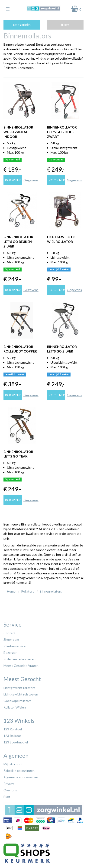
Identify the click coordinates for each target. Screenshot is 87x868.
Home (11, 591)
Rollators (28, 591)
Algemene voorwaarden (21, 777)
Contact (10, 633)
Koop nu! (13, 180)
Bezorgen (10, 653)
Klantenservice (14, 646)
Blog (7, 797)
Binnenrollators (51, 591)
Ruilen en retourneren (19, 659)
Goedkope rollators (18, 701)
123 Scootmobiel (16, 742)
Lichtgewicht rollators (19, 688)
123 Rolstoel (13, 729)
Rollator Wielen (15, 707)
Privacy (9, 784)
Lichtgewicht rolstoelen (21, 694)
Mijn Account (13, 764)
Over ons (10, 790)
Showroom (11, 639)
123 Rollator (12, 736)
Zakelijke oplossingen (19, 771)
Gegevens (31, 180)
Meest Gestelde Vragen (21, 666)
